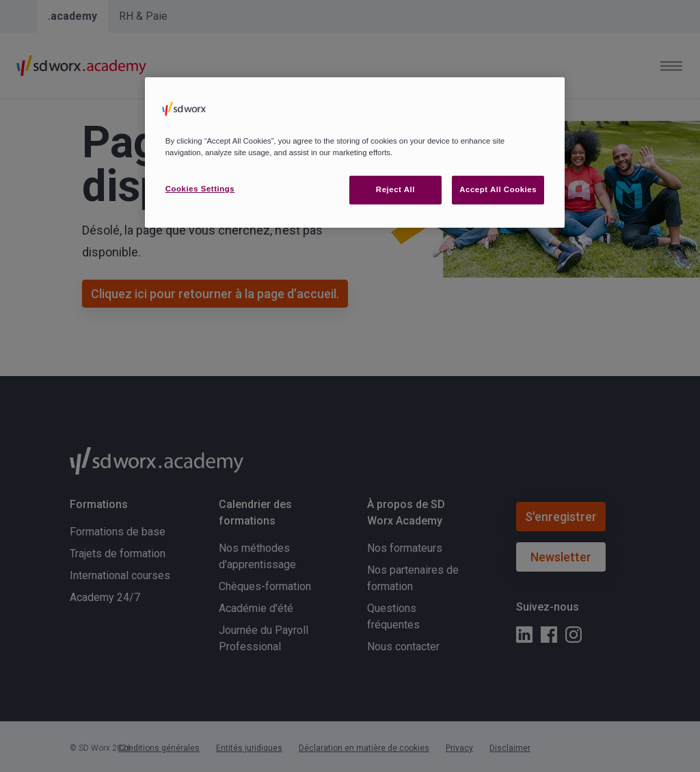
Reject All (395, 189)
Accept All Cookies (498, 189)
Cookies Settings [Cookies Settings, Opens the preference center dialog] (200, 189)
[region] (355, 152)
